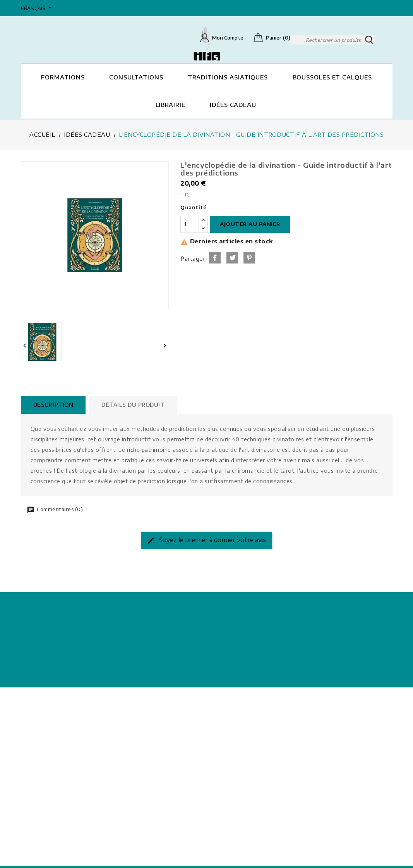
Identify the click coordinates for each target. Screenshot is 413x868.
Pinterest (249, 257)
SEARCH (370, 40)
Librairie (171, 104)
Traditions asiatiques (228, 77)
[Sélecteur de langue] (37, 8)
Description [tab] (55, 404)
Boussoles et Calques (332, 77)
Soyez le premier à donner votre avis (206, 539)
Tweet (232, 257)
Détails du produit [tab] (136, 404)
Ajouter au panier (250, 223)
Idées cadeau (233, 104)
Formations (63, 77)
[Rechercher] (332, 40)
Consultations (136, 77)
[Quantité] (190, 224)
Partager (215, 257)
